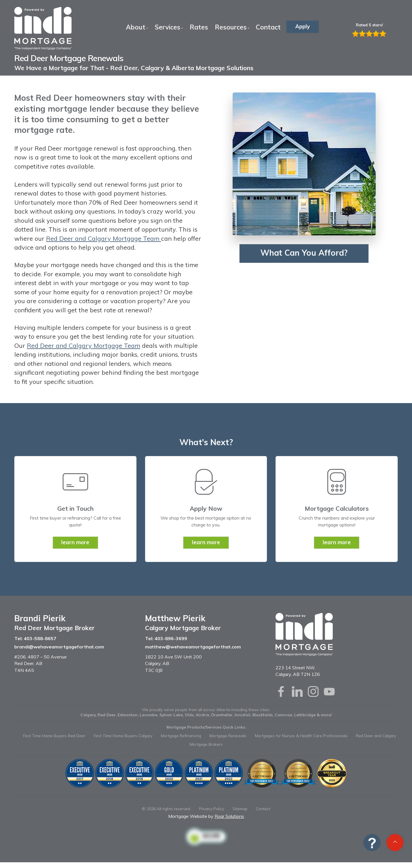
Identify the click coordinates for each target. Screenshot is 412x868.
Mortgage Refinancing (181, 736)
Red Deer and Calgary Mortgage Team (104, 238)
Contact (268, 27)
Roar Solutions (229, 816)
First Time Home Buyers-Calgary (123, 736)
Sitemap (240, 809)
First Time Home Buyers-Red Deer (54, 736)
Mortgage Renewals (228, 736)
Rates (199, 27)
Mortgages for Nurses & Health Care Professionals (301, 736)
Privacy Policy (212, 809)
